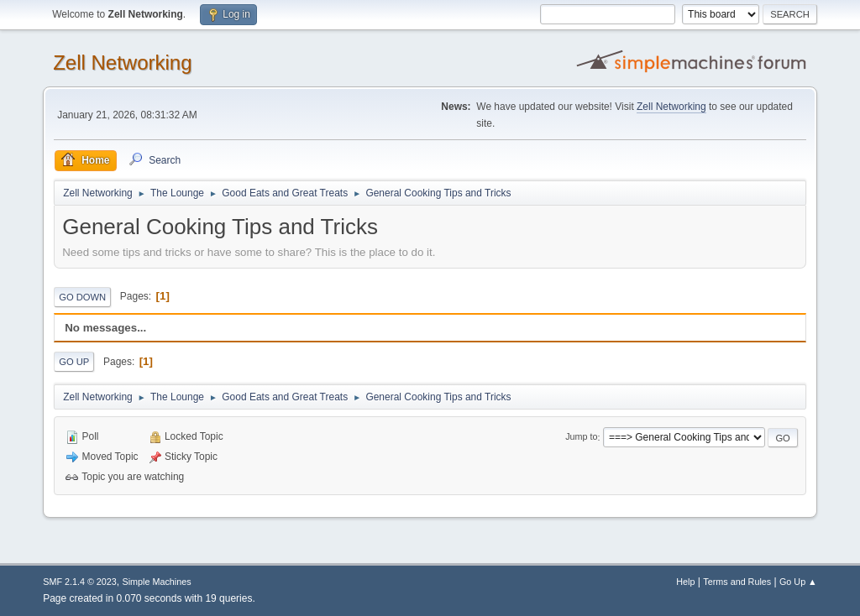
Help (685, 582)
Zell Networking (122, 63)
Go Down (82, 297)
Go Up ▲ (798, 582)
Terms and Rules (737, 582)
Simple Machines (157, 582)
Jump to (581, 437)
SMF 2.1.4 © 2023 (80, 582)
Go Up (74, 362)
